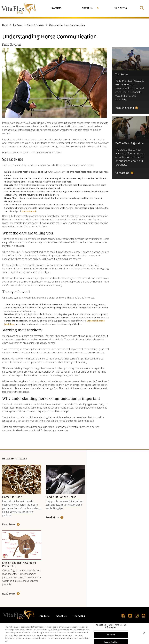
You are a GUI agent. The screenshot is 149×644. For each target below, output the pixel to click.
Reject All (111, 635)
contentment (29, 211)
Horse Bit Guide (12, 497)
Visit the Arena (125, 108)
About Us (88, 8)
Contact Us (122, 173)
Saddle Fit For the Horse (61, 497)
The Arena (120, 8)
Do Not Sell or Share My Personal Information (111, 626)
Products (56, 8)
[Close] (144, 633)
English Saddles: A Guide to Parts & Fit (19, 565)
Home (5, 25)
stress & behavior (36, 25)
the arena (18, 25)
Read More (9, 525)
